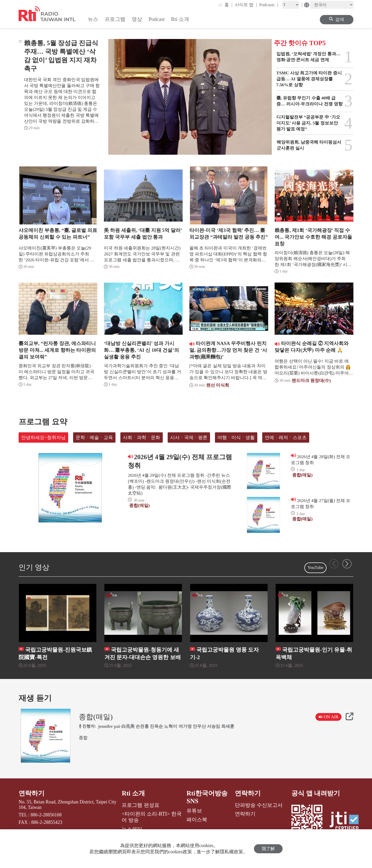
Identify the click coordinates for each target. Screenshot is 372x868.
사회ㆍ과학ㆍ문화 (142, 437)
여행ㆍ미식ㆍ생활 (236, 437)
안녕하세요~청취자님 (43, 437)
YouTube (315, 568)
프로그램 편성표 (140, 805)
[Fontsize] (291, 5)
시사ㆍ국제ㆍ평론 (189, 437)
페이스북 (197, 819)
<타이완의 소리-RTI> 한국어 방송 (152, 817)
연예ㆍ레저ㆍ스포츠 (286, 437)
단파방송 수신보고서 (259, 805)
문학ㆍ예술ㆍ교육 (94, 437)
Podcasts (269, 5)
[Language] (332, 5)
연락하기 (32, 793)
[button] (347, 564)
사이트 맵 (246, 5)
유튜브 (194, 811)
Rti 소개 (133, 793)
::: (220, 5)
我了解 (268, 849)
